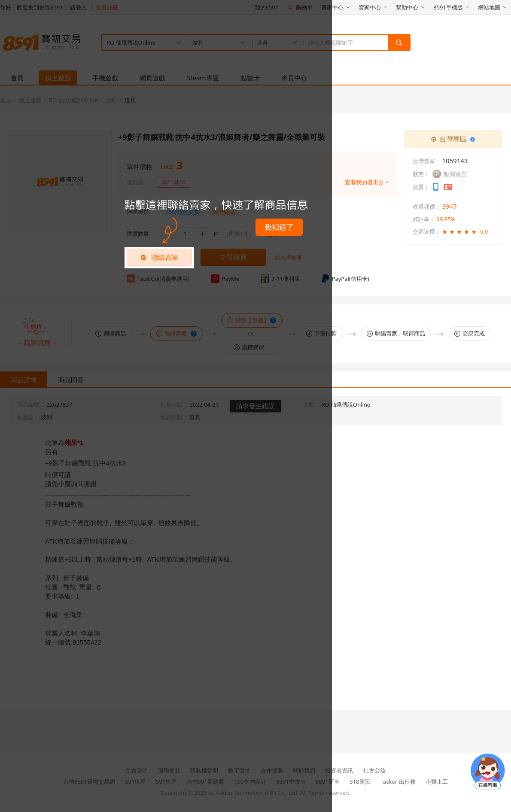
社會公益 (374, 770)
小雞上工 (437, 782)
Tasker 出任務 (398, 782)
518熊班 (360, 782)
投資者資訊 (339, 770)
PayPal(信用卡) (345, 279)
